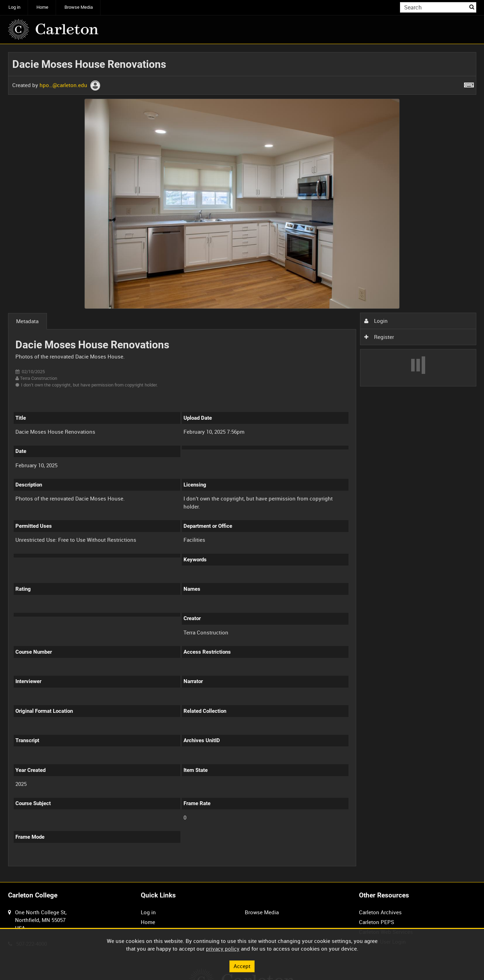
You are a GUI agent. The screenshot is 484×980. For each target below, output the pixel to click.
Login (376, 321)
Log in (14, 7)
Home (42, 7)
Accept (242, 966)
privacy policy (223, 949)
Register (379, 337)
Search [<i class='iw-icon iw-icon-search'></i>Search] (472, 7)
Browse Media (79, 7)
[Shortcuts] (469, 84)
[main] (242, 463)
